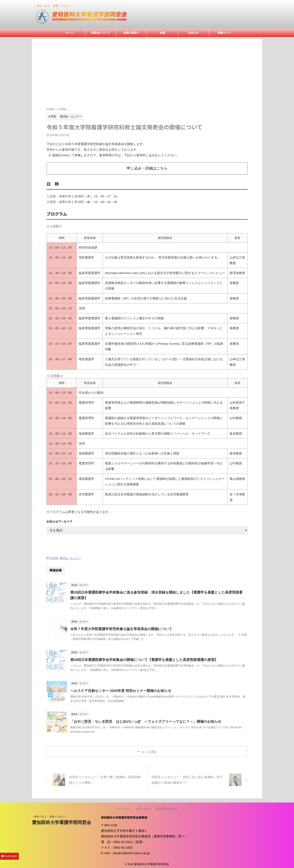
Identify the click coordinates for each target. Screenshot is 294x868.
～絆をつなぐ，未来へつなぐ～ (49, 814)
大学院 (54, 556)
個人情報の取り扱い (167, 807)
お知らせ (193, 33)
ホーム (70, 33)
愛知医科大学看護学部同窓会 (62, 820)
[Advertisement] (147, 76)
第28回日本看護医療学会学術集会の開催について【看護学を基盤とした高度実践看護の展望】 (140, 658)
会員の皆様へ (131, 33)
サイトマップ (123, 807)
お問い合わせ (143, 807)
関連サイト (224, 33)
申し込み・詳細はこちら (147, 168)
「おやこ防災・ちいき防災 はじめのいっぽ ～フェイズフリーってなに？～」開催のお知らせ (141, 720)
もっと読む (149, 750)
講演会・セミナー (70, 556)
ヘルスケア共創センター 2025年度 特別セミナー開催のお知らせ (118, 689)
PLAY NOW (11, 856)
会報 (162, 33)
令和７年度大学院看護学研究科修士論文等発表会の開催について (118, 627)
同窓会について (101, 33)
